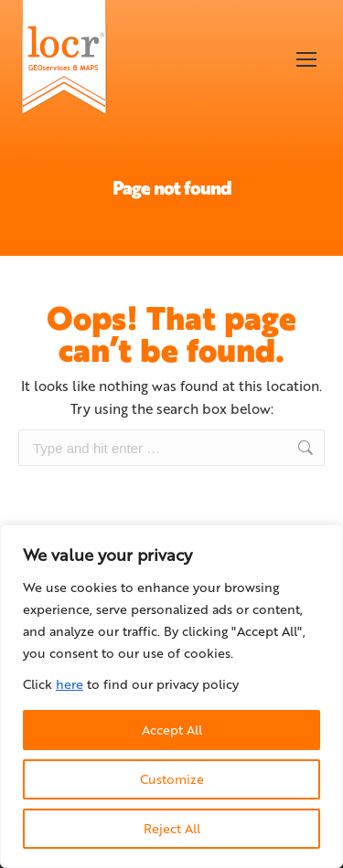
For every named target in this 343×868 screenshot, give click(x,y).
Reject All (172, 828)
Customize (172, 779)
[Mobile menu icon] (306, 59)
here (70, 684)
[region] (171, 696)
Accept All (172, 730)
